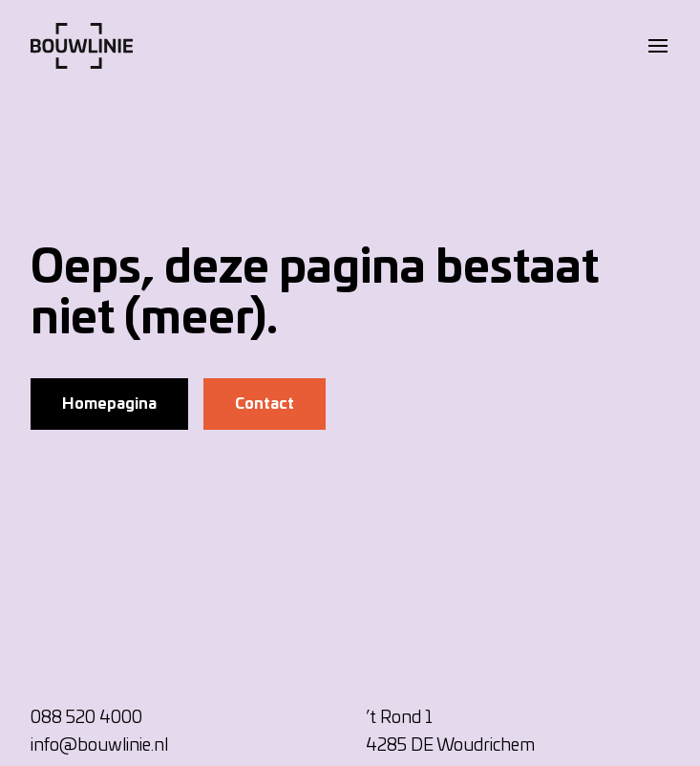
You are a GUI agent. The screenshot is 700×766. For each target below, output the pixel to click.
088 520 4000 (86, 718)
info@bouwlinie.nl (99, 746)
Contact (265, 404)
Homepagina (109, 404)
